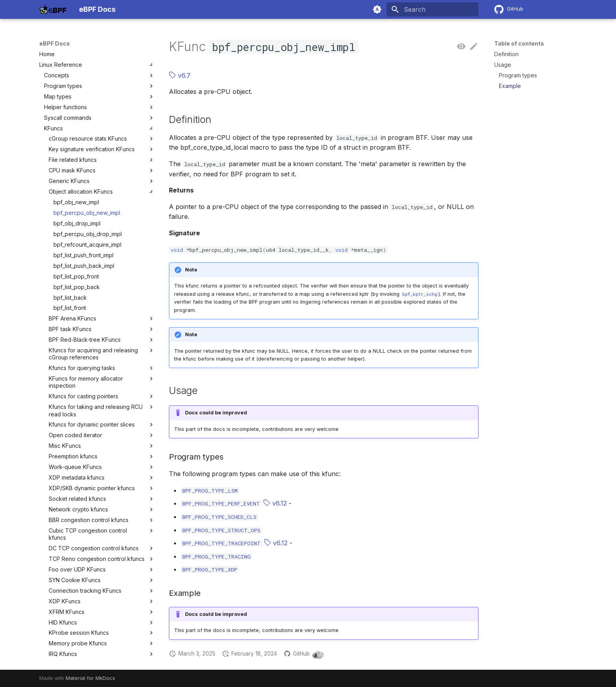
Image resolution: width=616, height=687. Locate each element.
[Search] (433, 9)
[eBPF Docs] (53, 9)
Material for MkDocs (90, 678)
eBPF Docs (55, 43)
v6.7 (180, 75)
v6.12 (275, 503)
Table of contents (519, 43)
